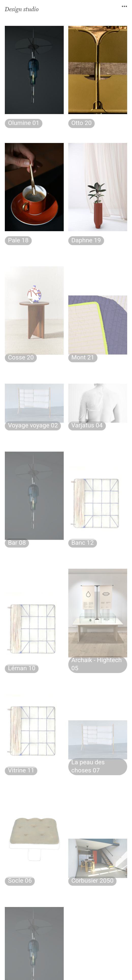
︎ (124, 6)
